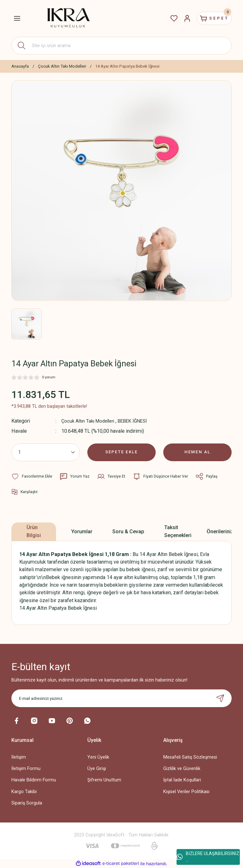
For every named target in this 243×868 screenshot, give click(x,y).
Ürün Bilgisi (34, 531)
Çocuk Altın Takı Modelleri (90, 421)
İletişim (19, 757)
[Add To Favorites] (32, 476)
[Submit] (220, 698)
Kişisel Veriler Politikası (186, 791)
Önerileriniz (220, 531)
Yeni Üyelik (98, 757)
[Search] (121, 46)
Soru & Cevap (128, 531)
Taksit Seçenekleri (178, 531)
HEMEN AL (198, 452)
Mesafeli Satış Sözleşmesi (190, 757)
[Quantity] (46, 452)
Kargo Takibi (24, 791)
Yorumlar (82, 531)
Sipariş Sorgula (27, 803)
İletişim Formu (26, 769)
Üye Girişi (97, 769)
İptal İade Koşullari (182, 780)
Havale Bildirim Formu (34, 780)
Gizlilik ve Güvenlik (182, 769)
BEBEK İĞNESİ (138, 421)
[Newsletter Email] (121, 698)
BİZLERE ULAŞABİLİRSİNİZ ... (208, 857)
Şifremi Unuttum (104, 780)
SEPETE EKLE (121, 452)
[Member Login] (180, 18)
